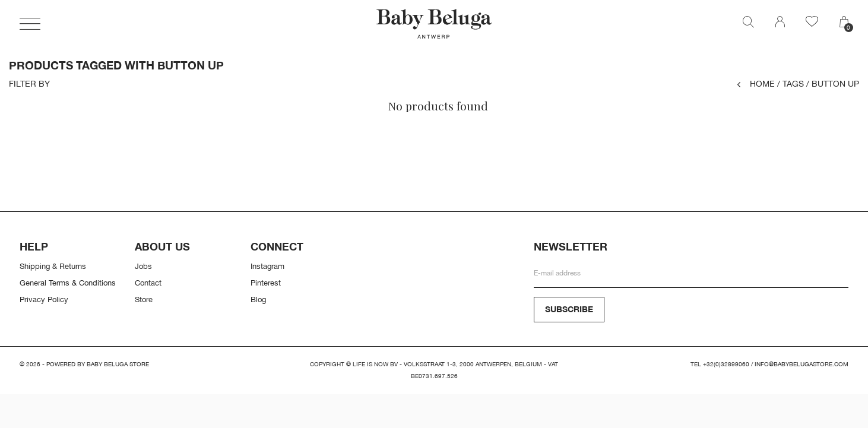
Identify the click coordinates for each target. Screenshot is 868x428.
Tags (791, 83)
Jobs (143, 266)
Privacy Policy (44, 299)
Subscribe (569, 309)
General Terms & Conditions (68, 283)
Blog (258, 299)
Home (756, 83)
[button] (30, 24)
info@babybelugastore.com (802, 364)
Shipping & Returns (53, 266)
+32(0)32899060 (726, 364)
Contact (148, 283)
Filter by (29, 84)
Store (144, 299)
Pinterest (266, 283)
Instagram (267, 266)
